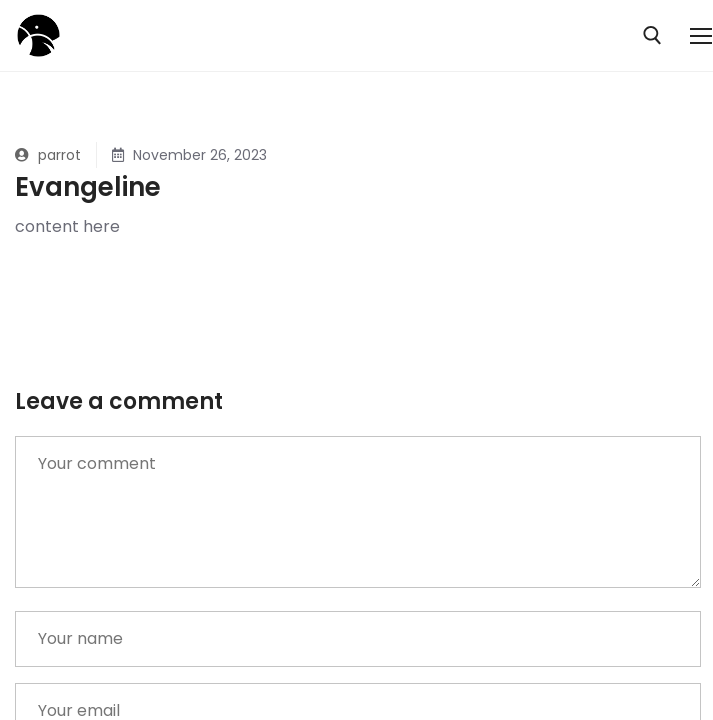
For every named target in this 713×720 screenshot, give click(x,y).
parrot (48, 155)
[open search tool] (652, 35)
